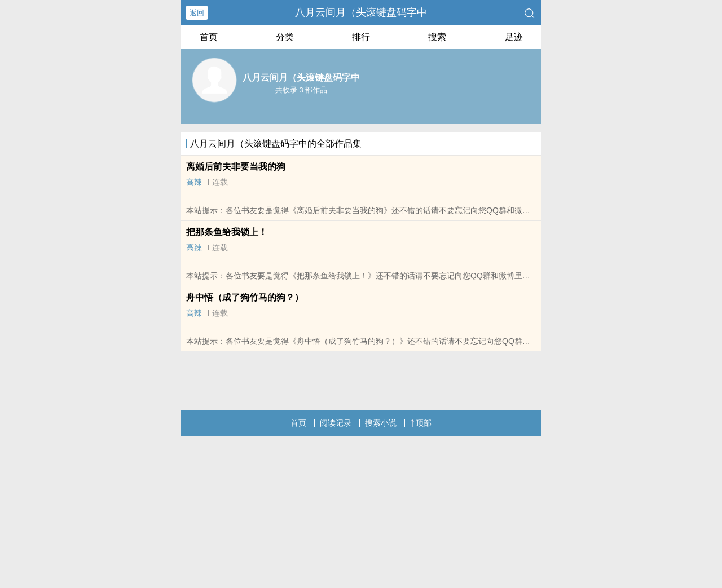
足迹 (514, 37)
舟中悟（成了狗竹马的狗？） (245, 297)
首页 (209, 37)
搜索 (437, 37)
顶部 (421, 423)
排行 (361, 37)
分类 (285, 37)
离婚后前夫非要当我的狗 (236, 167)
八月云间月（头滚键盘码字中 (361, 12)
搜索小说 (381, 423)
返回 (197, 13)
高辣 (194, 182)
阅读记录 (336, 423)
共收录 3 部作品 (301, 90)
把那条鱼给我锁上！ (227, 232)
